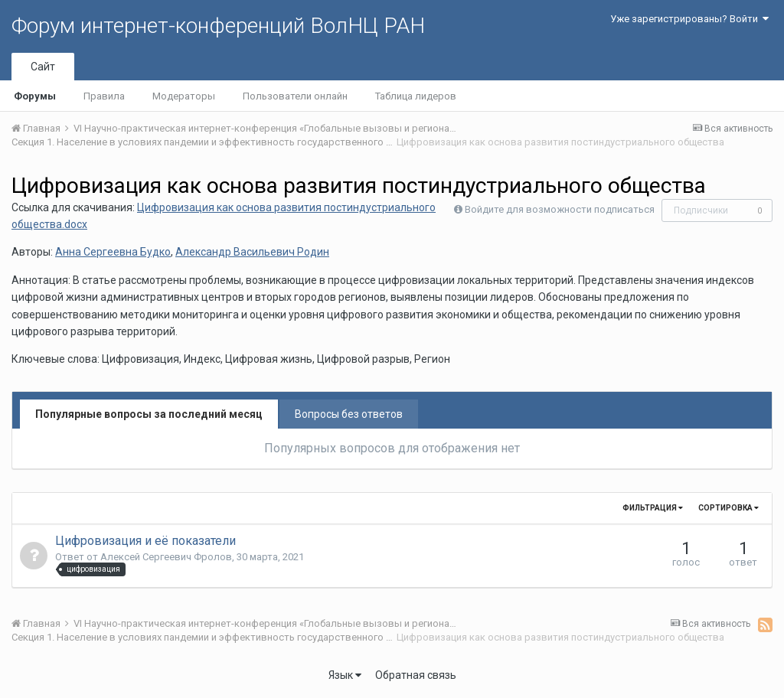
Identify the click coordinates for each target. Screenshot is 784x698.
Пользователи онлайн (295, 96)
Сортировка (728, 508)
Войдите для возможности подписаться (560, 209)
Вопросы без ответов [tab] (349, 414)
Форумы (35, 96)
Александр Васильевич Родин (252, 252)
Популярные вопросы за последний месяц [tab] (149, 414)
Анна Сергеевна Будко (113, 252)
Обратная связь (416, 675)
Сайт (43, 67)
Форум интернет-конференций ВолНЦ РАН (218, 26)
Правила (104, 96)
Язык (345, 675)
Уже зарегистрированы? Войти (689, 19)
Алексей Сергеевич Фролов (166, 557)
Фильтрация (653, 508)
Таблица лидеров (416, 96)
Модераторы (184, 96)
